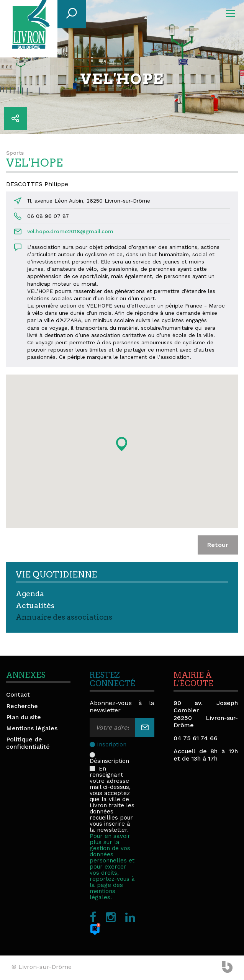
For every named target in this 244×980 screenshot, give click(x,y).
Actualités (35, 606)
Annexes (26, 675)
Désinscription (110, 755)
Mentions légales (32, 728)
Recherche (22, 706)
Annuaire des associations (64, 617)
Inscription (112, 744)
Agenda (30, 594)
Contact (18, 695)
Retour (218, 545)
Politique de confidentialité (28, 743)
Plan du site (24, 717)
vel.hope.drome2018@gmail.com (70, 231)
